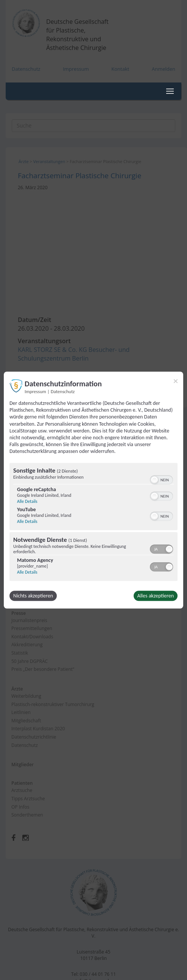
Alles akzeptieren (156, 596)
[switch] (161, 479)
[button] (154, 480)
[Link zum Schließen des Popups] (176, 381)
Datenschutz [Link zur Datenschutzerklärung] (63, 391)
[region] (93, 523)
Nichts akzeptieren (33, 596)
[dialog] (93, 490)
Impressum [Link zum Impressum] (35, 391)
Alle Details (27, 501)
